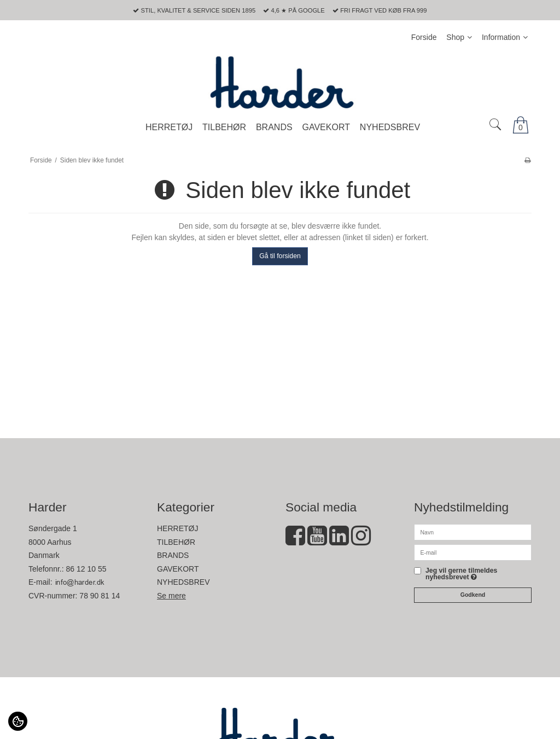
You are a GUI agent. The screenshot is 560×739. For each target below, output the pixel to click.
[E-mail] (473, 552)
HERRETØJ (177, 528)
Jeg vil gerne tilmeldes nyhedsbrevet (461, 574)
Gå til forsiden (280, 256)
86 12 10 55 (86, 569)
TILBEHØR (176, 542)
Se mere (171, 596)
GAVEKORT (178, 569)
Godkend (473, 595)
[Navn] (473, 532)
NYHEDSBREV (183, 582)
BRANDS (173, 555)
